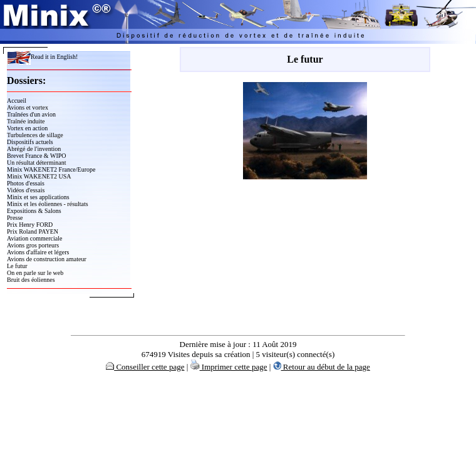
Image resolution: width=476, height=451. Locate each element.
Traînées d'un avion (31, 114)
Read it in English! (42, 57)
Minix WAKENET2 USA (39, 176)
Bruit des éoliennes (31, 280)
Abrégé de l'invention (34, 149)
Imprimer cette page (229, 367)
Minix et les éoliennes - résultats (48, 204)
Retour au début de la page (322, 367)
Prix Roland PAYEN (33, 231)
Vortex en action (27, 128)
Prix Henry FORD (30, 225)
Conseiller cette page (145, 367)
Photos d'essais (26, 183)
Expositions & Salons (34, 211)
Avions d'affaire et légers (38, 252)
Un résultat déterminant (36, 163)
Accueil (17, 101)
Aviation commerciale (34, 238)
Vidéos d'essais (26, 190)
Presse (15, 218)
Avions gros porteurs (33, 245)
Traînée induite (26, 121)
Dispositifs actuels (30, 142)
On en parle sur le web (35, 273)
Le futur (17, 266)
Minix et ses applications (38, 197)
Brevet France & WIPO (37, 156)
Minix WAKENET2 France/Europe (51, 169)
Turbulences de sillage (35, 135)
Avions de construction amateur (47, 259)
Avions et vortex (28, 107)
